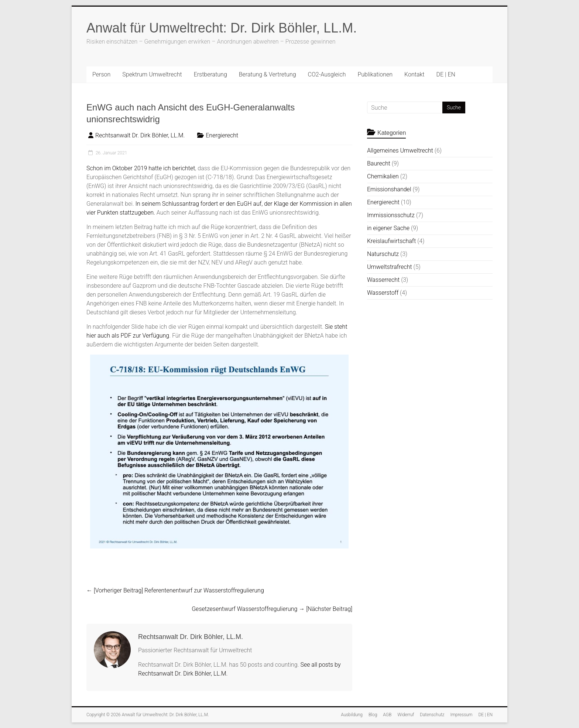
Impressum (461, 715)
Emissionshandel (389, 189)
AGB (387, 715)
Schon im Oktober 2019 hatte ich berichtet (141, 168)
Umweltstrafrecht (390, 267)
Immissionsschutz (391, 215)
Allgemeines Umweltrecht (400, 151)
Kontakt (414, 74)
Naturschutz (383, 254)
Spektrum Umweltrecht (152, 74)
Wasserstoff (383, 293)
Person (101, 74)
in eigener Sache (388, 228)
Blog (373, 715)
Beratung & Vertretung (268, 74)
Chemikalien (383, 176)
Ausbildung (352, 715)
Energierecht (222, 135)
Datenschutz (432, 715)
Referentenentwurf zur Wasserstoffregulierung (175, 590)
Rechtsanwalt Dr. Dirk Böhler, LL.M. (140, 135)
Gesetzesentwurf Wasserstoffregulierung (272, 609)
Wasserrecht (383, 280)
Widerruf (406, 715)
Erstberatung (210, 74)
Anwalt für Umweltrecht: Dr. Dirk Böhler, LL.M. (222, 28)
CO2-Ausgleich (327, 74)
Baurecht (379, 163)
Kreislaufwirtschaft (391, 241)
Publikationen (375, 74)
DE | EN (446, 74)
